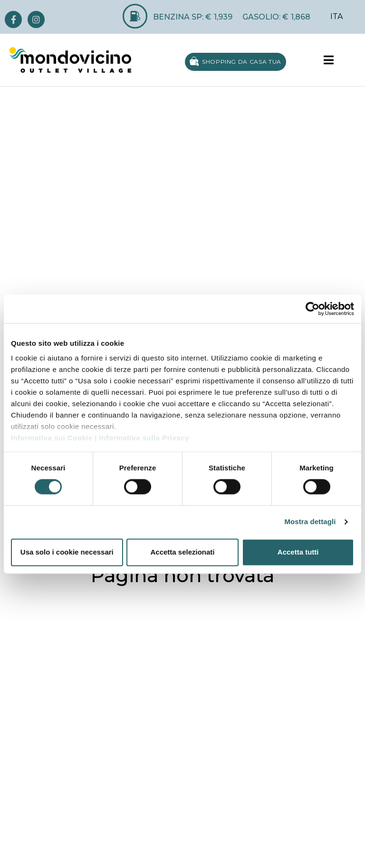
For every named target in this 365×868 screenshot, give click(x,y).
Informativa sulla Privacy (144, 438)
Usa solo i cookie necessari (67, 552)
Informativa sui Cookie (52, 438)
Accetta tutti (298, 552)
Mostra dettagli (310, 522)
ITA (336, 16)
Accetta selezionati (182, 552)
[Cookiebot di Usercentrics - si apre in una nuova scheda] (312, 309)
